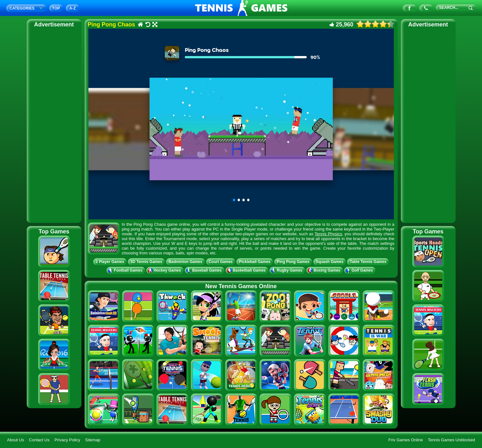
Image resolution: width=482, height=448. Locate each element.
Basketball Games (247, 270)
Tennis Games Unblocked (451, 440)
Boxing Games (325, 270)
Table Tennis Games (368, 262)
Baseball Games (205, 270)
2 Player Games (110, 262)
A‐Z (73, 8)
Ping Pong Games (293, 262)
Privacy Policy (67, 440)
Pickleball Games (255, 262)
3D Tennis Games (146, 262)
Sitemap (93, 440)
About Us (15, 440)
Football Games (126, 270)
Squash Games (330, 262)
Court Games (221, 262)
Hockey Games (165, 270)
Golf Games (360, 270)
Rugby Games (287, 270)
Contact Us (39, 440)
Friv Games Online (406, 440)
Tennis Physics (328, 234)
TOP (56, 8)
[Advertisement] (54, 124)
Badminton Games (185, 262)
